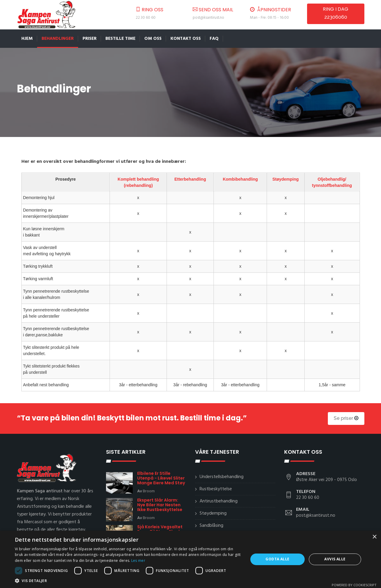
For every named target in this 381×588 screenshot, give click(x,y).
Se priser (346, 418)
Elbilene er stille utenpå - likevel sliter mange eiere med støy (161, 478)
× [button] (374, 537)
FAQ (214, 39)
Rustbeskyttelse (216, 489)
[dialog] (190, 559)
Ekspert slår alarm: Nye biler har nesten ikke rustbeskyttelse (160, 505)
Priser (90, 39)
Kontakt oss (186, 39)
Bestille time (120, 39)
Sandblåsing (211, 526)
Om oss (153, 39)
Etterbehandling (190, 179)
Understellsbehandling (222, 477)
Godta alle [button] (277, 559)
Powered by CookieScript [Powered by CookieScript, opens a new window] (354, 585)
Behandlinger (58, 39)
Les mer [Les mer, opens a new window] (138, 561)
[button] (128, 581)
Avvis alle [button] (335, 559)
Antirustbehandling (219, 501)
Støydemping (286, 179)
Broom (149, 491)
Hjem (27, 39)
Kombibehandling (240, 179)
